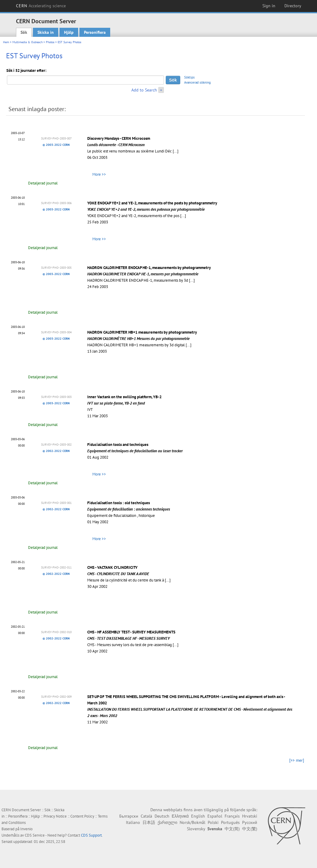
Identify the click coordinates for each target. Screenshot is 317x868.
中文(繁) (250, 829)
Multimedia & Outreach (27, 42)
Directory (293, 6)
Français (232, 816)
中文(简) (232, 829)
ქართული (167, 822)
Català (146, 816)
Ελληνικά (180, 816)
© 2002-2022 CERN (56, 451)
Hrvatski (250, 816)
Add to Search (144, 90)
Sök (24, 32)
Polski (213, 822)
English (198, 816)
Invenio (26, 829)
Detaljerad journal (43, 183)
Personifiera (95, 32)
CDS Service (35, 835)
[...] (176, 151)
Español (215, 816)
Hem (6, 42)
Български (129, 816)
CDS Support (91, 835)
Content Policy (82, 816)
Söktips (189, 77)
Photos (50, 42)
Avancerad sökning (197, 82)
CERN (41, 6)
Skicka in (46, 32)
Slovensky (196, 829)
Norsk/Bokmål (192, 822)
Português (230, 822)
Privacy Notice (55, 816)
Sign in (269, 6)
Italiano (133, 822)
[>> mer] (297, 760)
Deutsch (162, 816)
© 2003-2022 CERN (56, 145)
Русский (250, 822)
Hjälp (69, 32)
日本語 (149, 822)
